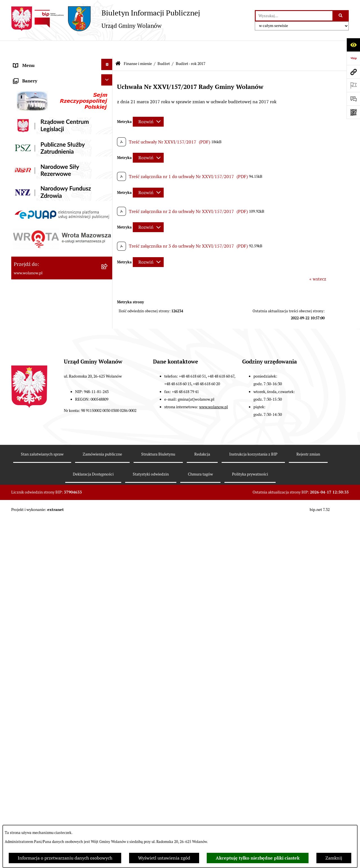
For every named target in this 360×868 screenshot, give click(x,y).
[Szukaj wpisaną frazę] (341, 16)
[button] (108, 75)
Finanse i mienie (30, 171)
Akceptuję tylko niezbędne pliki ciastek (258, 858)
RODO (20, 63)
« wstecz (318, 263)
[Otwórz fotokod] (353, 112)
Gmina (20, 76)
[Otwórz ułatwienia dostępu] (353, 45)
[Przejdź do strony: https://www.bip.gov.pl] (353, 58)
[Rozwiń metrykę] (148, 105)
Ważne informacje (32, 90)
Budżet (164, 47)
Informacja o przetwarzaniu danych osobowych (65, 858)
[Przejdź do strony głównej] (106, 19)
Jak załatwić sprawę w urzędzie (44, 130)
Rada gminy (25, 103)
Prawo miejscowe (31, 157)
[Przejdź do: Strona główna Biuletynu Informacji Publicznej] (118, 47)
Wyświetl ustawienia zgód (164, 858)
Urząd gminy (26, 117)
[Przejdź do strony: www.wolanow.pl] (353, 72)
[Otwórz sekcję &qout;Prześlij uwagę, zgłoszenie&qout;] (353, 99)
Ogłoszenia (25, 144)
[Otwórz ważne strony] (353, 85)
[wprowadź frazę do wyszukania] (294, 16)
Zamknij (334, 858)
